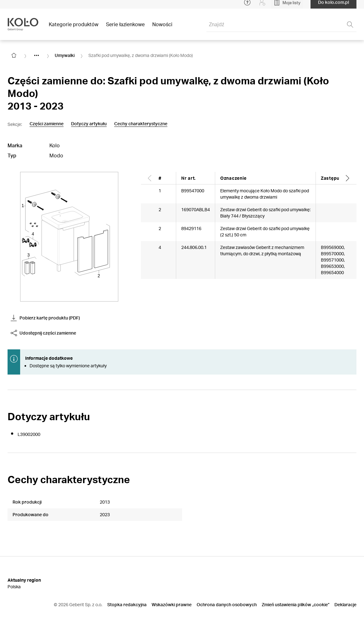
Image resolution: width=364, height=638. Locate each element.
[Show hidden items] (36, 55)
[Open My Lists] (287, 6)
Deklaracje (345, 604)
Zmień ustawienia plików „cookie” (296, 604)
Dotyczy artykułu (89, 124)
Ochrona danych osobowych (227, 604)
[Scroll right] (348, 178)
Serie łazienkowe (125, 28)
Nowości (162, 28)
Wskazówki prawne (172, 604)
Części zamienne (47, 124)
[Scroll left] (150, 178)
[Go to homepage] (14, 55)
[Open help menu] (247, 6)
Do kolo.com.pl (333, 6)
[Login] (262, 6)
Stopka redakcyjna (127, 604)
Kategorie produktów (74, 28)
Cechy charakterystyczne (141, 124)
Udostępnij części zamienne (43, 333)
